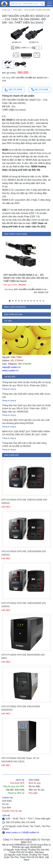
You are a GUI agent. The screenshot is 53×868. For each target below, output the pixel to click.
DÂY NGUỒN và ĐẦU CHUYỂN (37, 10)
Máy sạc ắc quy (37, 790)
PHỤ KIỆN (18, 10)
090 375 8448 (13, 90)
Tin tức (5, 804)
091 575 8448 (40, 89)
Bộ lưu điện (34, 786)
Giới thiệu (7, 801)
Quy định (7, 807)
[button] (10, 301)
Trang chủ (6, 10)
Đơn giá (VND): (9, 73)
